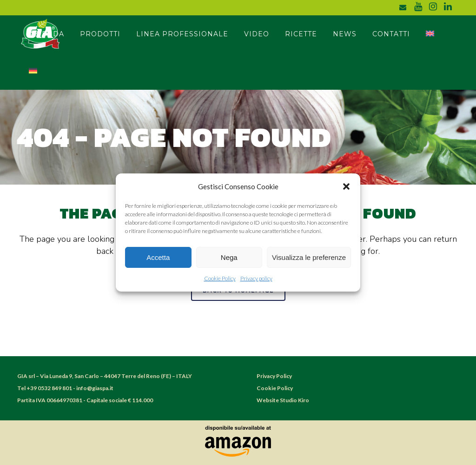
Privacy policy (256, 278)
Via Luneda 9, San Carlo (70, 376)
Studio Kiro (294, 400)
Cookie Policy (220, 278)
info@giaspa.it (95, 388)
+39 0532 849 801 (49, 388)
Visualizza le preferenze (309, 257)
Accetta (158, 257)
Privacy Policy (274, 376)
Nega (229, 257)
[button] (346, 186)
